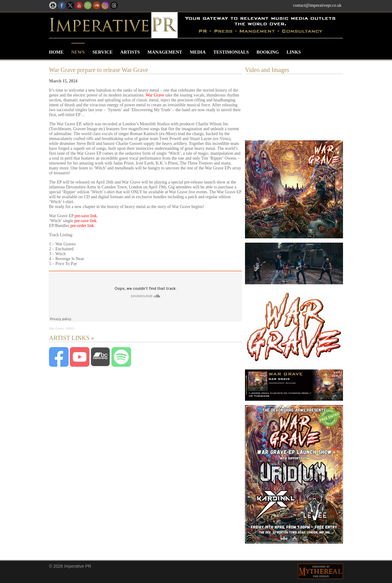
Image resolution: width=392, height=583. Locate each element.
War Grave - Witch (62, 329)
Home (56, 52)
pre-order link (82, 226)
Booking (268, 52)
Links (294, 52)
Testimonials (231, 52)
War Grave (155, 95)
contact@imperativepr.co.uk (317, 5)
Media (198, 52)
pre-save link (86, 216)
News (78, 52)
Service (103, 52)
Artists (130, 52)
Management (165, 52)
